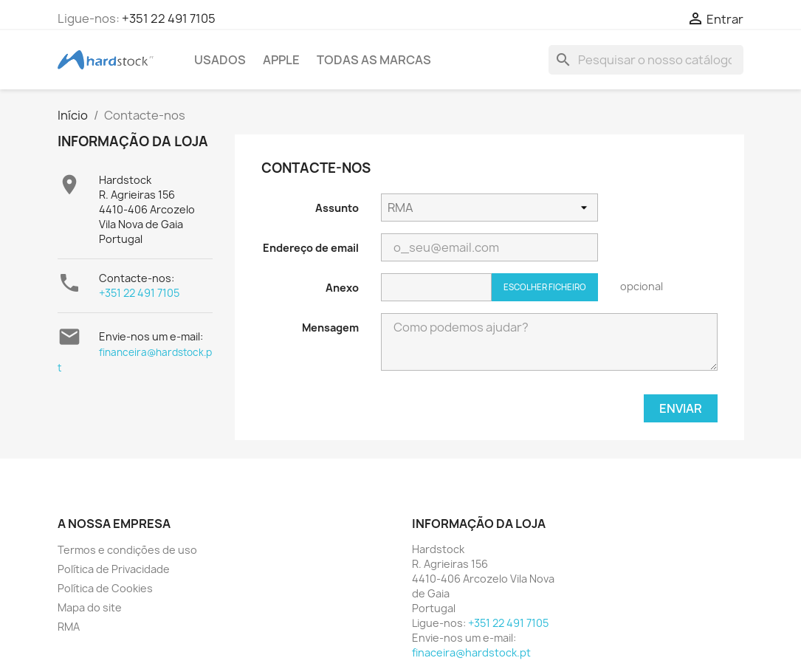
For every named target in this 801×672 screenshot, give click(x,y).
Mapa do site (90, 607)
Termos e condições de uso (127, 550)
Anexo (342, 288)
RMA (69, 627)
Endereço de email (311, 248)
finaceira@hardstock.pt (471, 652)
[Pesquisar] (646, 60)
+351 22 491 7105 (169, 18)
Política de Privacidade (114, 569)
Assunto (337, 208)
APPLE (281, 60)
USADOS (220, 60)
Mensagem (330, 328)
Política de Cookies (105, 588)
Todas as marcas (374, 60)
